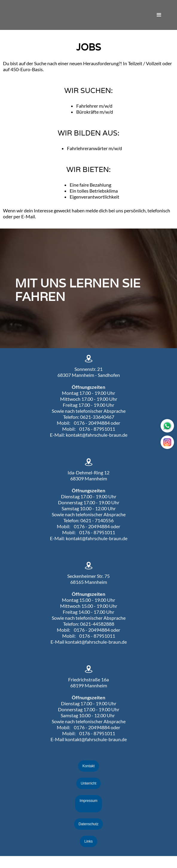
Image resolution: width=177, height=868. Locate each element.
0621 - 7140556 (97, 520)
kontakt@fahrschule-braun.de (97, 435)
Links (89, 841)
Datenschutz (89, 824)
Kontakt (89, 766)
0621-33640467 (97, 417)
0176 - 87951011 (97, 429)
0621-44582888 (97, 624)
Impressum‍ (88, 801)
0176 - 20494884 (92, 423)
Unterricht (89, 783)
